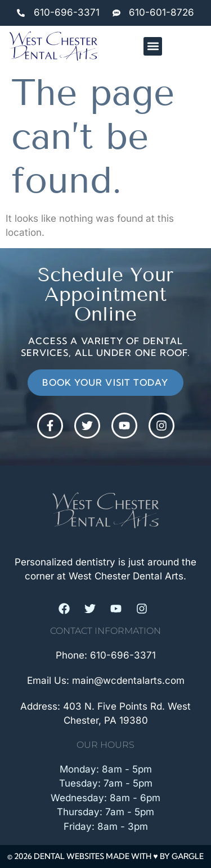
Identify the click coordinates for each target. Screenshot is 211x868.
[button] (153, 46)
